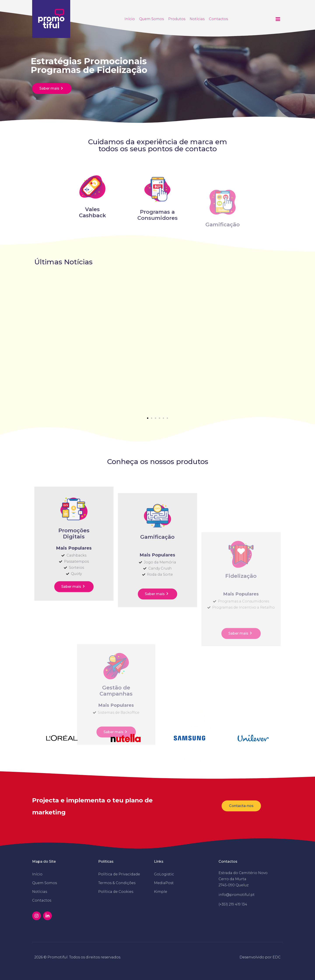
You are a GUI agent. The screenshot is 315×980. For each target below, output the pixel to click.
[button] (148, 418)
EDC (277, 957)
